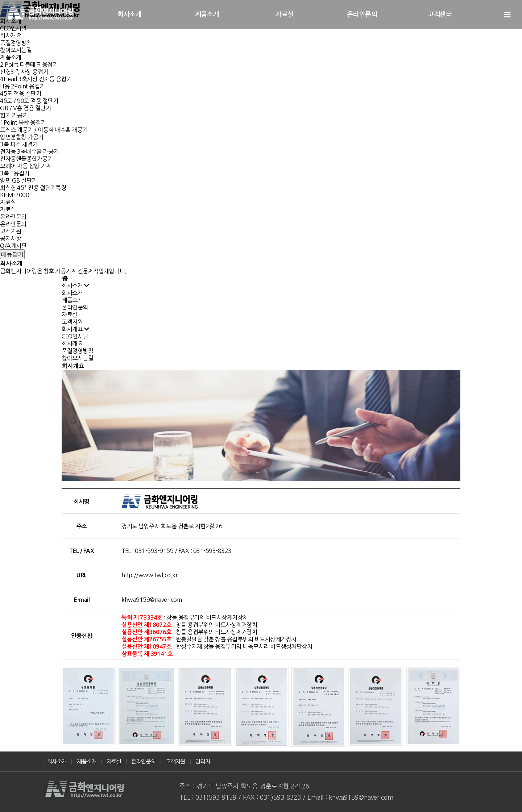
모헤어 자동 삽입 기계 (26, 166)
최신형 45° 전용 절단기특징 (33, 188)
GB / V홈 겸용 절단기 (25, 108)
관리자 (203, 761)
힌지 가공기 (14, 115)
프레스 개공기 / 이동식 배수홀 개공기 (44, 130)
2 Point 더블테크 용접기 (29, 64)
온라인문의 (13, 217)
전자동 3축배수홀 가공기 (29, 151)
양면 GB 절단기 (18, 180)
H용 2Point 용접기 (22, 86)
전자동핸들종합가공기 (26, 159)
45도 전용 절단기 (20, 93)
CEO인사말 (75, 336)
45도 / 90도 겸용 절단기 (29, 101)
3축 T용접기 (15, 173)
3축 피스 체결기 (19, 144)
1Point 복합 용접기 (23, 122)
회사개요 (11, 36)
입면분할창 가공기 (22, 137)
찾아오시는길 (16, 50)
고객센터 (440, 14)
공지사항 (11, 238)
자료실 (8, 202)
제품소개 (11, 57)
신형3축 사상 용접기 (24, 72)
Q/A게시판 (13, 246)
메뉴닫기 (12, 254)
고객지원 (11, 231)
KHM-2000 (14, 195)
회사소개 (129, 14)
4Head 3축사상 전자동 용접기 (36, 79)
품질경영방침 (16, 43)
